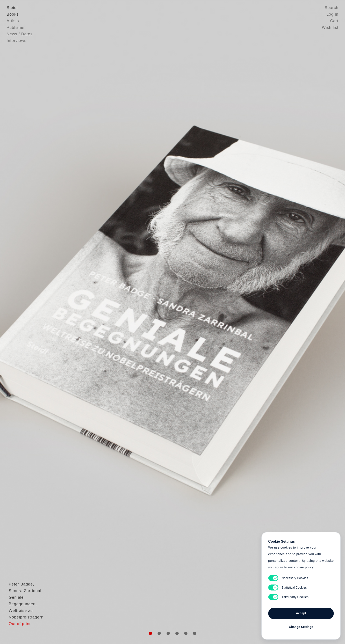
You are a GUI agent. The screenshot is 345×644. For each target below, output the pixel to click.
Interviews (17, 41)
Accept (301, 613)
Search (332, 8)
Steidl (12, 8)
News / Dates (20, 34)
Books (13, 14)
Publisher (16, 27)
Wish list (330, 27)
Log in (332, 14)
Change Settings (301, 627)
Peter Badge (19, 595)
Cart (334, 21)
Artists (13, 21)
